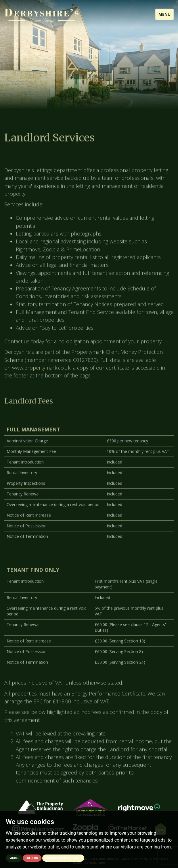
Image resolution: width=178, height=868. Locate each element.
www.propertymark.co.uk (41, 373)
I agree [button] (14, 858)
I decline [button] (32, 858)
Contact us (17, 347)
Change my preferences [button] (63, 858)
